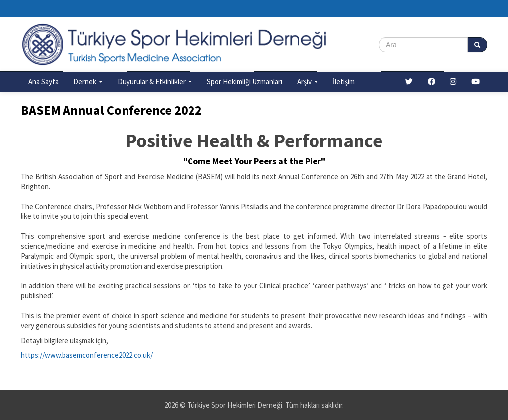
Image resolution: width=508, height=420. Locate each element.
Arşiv (308, 82)
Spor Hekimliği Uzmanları (245, 82)
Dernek (88, 82)
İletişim (344, 82)
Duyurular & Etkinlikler (155, 82)
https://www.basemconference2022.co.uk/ (87, 355)
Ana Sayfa (43, 82)
